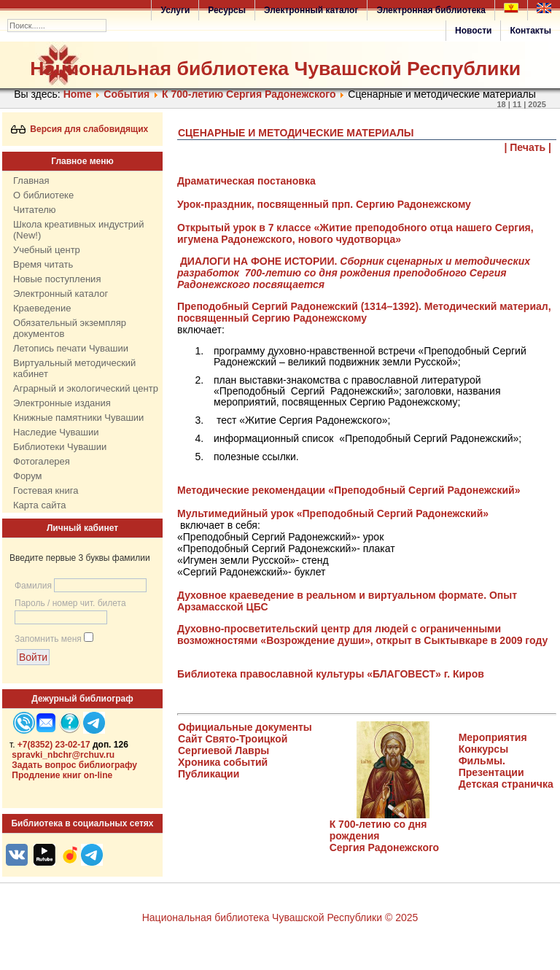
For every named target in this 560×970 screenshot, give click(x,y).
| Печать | (528, 147)
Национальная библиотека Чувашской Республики (275, 69)
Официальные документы (245, 727)
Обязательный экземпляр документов (70, 328)
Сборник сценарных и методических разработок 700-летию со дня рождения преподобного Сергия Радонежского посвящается (354, 273)
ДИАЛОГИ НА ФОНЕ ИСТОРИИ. (258, 261)
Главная (31, 181)
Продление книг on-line (62, 775)
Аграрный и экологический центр (86, 388)
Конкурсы (483, 749)
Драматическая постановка (246, 181)
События (127, 94)
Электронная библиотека (431, 10)
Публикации (209, 774)
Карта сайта (39, 505)
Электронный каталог (311, 10)
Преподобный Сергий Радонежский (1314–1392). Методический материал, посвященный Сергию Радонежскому (364, 312)
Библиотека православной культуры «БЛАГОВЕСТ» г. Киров (331, 674)
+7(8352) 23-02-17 (54, 745)
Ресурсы (227, 10)
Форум (28, 476)
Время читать (43, 264)
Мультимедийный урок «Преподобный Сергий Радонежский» (333, 513)
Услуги (175, 10)
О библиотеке (43, 195)
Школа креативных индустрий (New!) (79, 230)
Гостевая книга (46, 490)
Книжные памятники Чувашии (78, 418)
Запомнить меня (48, 639)
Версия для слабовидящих (80, 129)
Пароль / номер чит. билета (70, 603)
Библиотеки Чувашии (60, 447)
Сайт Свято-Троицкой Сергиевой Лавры (233, 745)
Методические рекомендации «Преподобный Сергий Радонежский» (349, 490)
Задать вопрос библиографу (74, 765)
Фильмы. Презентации (491, 767)
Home (78, 94)
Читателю (35, 210)
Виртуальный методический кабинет (74, 368)
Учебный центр (47, 250)
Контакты (530, 31)
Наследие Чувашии (56, 432)
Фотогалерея (42, 461)
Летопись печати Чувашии (71, 348)
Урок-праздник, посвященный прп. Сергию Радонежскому (324, 204)
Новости (473, 31)
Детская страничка (506, 784)
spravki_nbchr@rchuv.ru (63, 755)
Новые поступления (57, 279)
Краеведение (42, 308)
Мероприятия (493, 737)
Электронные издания (62, 403)
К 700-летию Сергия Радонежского (249, 94)
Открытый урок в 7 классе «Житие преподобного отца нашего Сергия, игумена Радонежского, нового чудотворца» (355, 233)
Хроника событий (223, 762)
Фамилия (33, 586)
